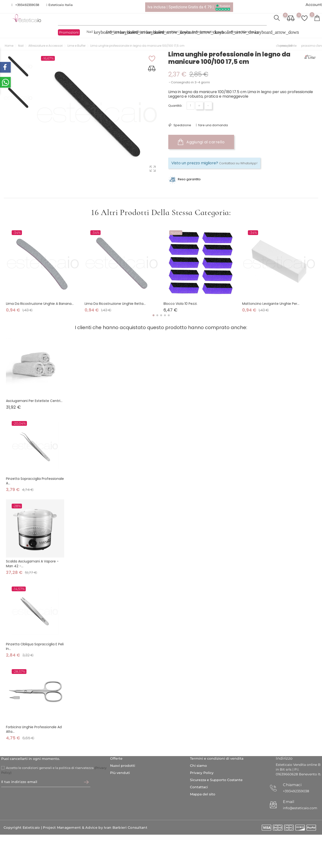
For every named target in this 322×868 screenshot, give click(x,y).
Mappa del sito (203, 794)
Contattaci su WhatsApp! (238, 163)
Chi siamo (198, 766)
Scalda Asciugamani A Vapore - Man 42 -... (32, 564)
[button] (153, 315)
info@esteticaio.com (300, 808)
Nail (93, 32)
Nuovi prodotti (123, 766)
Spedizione (182, 125)
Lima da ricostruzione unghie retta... (115, 304)
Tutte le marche (243, 32)
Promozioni (69, 32)
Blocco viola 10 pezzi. (180, 304)
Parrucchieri (171, 32)
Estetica (115, 32)
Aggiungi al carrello (201, 142)
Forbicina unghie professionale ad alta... (34, 729)
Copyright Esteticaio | (23, 828)
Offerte (116, 758)
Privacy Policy (202, 773)
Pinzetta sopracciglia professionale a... (35, 481)
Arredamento (206, 32)
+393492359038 (27, 5)
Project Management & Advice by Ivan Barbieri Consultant (95, 828)
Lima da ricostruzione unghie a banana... (40, 304)
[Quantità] (191, 106)
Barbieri (142, 32)
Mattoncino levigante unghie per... (271, 304)
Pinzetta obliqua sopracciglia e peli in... (35, 646)
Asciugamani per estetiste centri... (34, 401)
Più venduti (120, 773)
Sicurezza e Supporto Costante (216, 780)
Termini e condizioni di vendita (217, 758)
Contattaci (199, 787)
